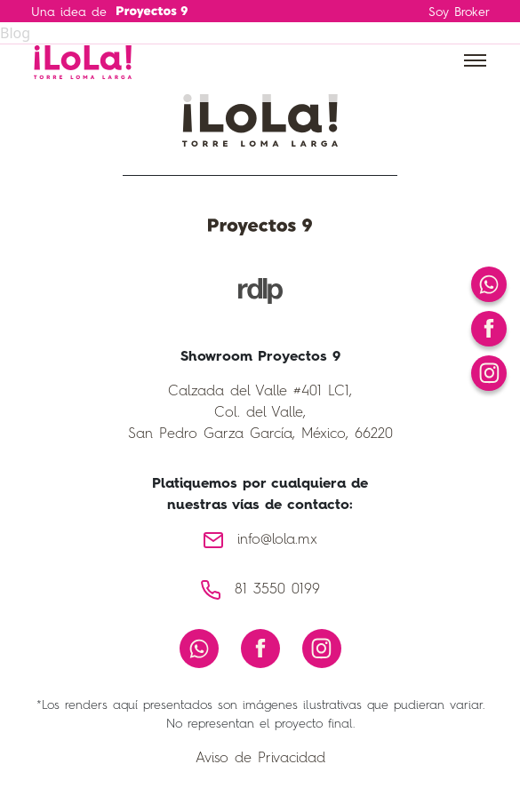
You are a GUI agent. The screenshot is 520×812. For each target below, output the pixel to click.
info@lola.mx (277, 540)
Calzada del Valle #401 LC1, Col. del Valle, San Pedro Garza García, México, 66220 (260, 413)
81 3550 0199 (277, 590)
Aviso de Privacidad (260, 759)
